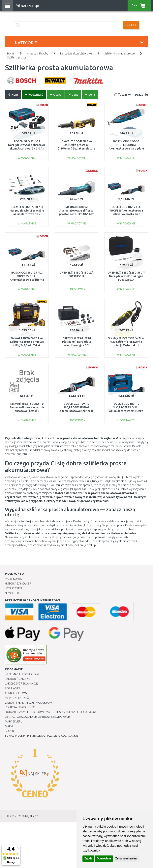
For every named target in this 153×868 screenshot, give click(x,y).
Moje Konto (14, 579)
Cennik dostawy (16, 693)
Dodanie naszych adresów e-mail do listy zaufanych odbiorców (51, 712)
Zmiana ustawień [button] (126, 858)
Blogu (9, 731)
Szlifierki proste (17, 57)
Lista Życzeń (13, 588)
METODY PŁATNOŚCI (18, 698)
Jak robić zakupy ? (18, 679)
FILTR (13, 95)
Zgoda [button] (88, 858)
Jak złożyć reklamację (21, 684)
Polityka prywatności (20, 707)
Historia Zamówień (18, 584)
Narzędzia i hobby (37, 53)
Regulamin (12, 688)
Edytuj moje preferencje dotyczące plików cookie (41, 736)
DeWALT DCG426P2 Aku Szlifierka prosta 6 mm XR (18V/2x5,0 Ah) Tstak (27, 342)
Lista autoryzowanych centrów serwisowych (37, 717)
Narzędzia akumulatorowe (76, 53)
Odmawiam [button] (104, 858)
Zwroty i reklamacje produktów (28, 703)
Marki (9, 726)
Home (11, 53)
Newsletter (13, 593)
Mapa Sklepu (14, 721)
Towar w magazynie (133, 94)
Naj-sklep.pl (32, 816)
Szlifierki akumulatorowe (120, 53)
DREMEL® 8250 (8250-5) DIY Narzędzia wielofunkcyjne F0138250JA (126, 276)
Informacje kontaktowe (22, 674)
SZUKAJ (131, 25)
